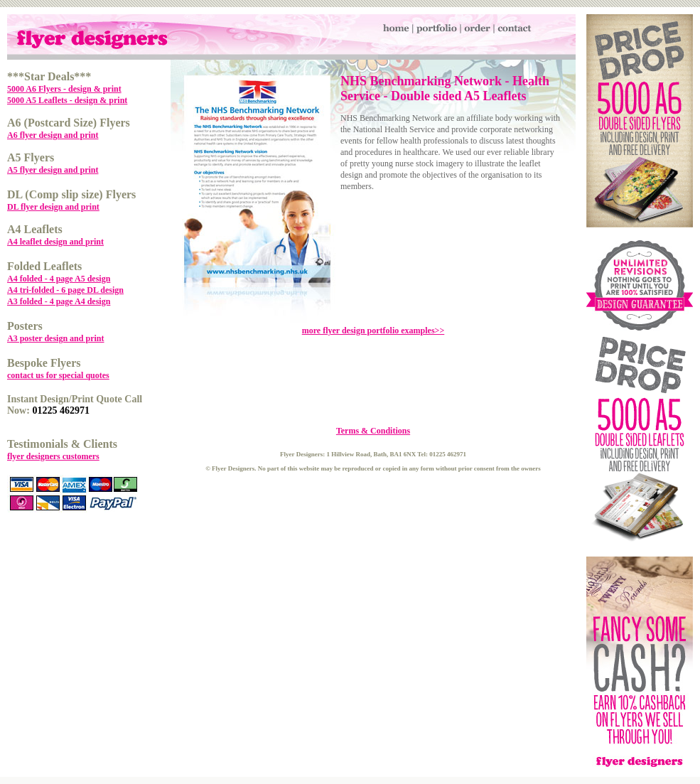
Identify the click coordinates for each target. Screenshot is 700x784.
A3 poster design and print (55, 338)
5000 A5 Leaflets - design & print (67, 100)
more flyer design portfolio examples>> (373, 331)
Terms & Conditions (373, 431)
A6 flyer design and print (53, 135)
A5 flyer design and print (53, 170)
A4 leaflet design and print (55, 242)
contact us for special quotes (58, 375)
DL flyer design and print (53, 207)
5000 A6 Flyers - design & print (64, 89)
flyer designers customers (53, 456)
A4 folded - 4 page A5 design (59, 279)
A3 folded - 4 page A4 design (59, 301)
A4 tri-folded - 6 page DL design (65, 290)
